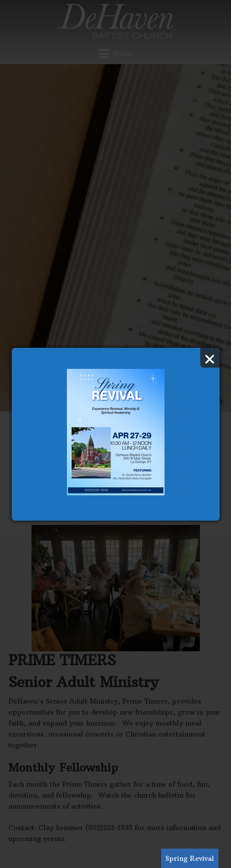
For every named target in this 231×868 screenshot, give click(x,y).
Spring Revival (190, 858)
